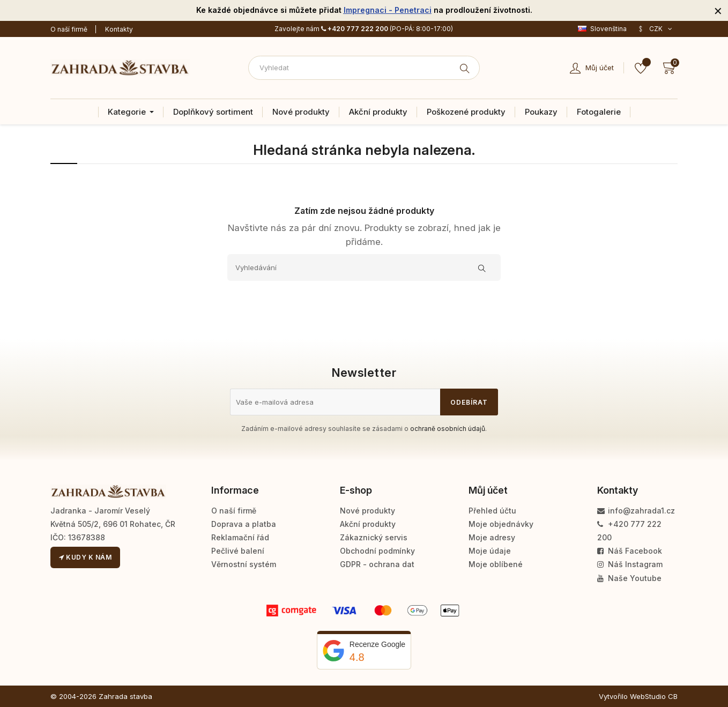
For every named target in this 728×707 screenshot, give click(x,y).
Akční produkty (368, 524)
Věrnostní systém (244, 564)
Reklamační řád (240, 537)
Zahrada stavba (125, 696)
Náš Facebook (630, 551)
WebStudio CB (654, 696)
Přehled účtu (492, 511)
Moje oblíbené (496, 564)
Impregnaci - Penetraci (388, 10)
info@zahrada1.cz (636, 511)
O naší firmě (69, 29)
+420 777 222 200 (355, 29)
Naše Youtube (629, 578)
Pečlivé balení (238, 551)
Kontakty (119, 29)
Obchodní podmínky (377, 551)
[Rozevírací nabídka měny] (655, 29)
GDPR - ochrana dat (377, 564)
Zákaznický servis (374, 537)
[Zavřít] (718, 10)
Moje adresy (492, 537)
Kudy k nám (85, 557)
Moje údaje (490, 551)
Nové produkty (367, 511)
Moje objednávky (501, 524)
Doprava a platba (244, 524)
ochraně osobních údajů (448, 429)
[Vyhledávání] (364, 267)
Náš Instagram (630, 564)
